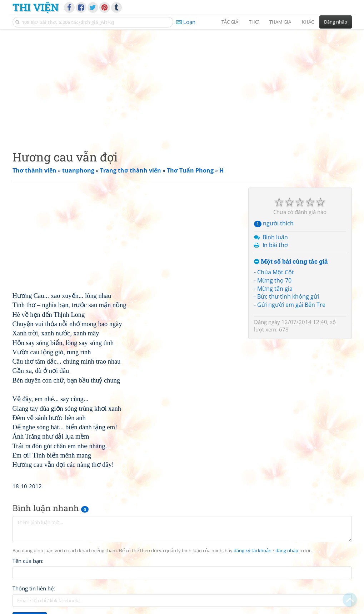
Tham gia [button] (280, 22)
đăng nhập (287, 551)
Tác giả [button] (230, 22)
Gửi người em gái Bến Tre (291, 305)
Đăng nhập (336, 22)
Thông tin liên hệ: (34, 588)
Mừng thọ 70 (274, 280)
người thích (274, 223)
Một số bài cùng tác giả (291, 262)
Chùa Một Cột (276, 272)
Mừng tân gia (275, 289)
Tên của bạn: (28, 561)
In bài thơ (275, 245)
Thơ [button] (254, 22)
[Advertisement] (182, 84)
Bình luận (275, 237)
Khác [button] (308, 22)
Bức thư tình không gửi (288, 296)
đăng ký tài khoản (253, 551)
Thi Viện (36, 7)
